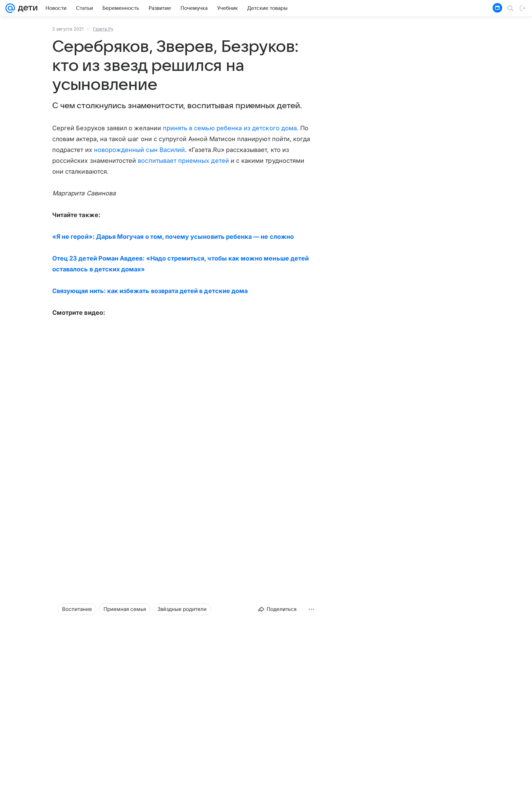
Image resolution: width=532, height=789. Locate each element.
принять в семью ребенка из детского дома (230, 128)
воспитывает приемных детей (183, 161)
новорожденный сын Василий (139, 150)
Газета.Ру (103, 29)
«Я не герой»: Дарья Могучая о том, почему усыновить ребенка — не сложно (173, 237)
